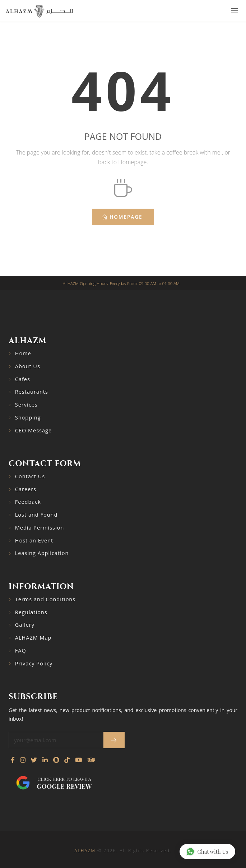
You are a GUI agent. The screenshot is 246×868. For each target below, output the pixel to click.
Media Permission (40, 528)
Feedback (28, 502)
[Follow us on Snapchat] (56, 760)
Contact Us (30, 476)
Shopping (28, 418)
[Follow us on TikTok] (67, 760)
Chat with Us (207, 851)
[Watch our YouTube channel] (78, 760)
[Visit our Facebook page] (13, 760)
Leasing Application (42, 553)
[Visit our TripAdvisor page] (91, 760)
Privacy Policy (34, 663)
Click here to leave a (64, 783)
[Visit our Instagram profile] (23, 760)
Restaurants (32, 392)
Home (23, 353)
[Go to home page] (39, 11)
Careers (26, 489)
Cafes (23, 379)
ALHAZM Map (33, 638)
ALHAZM (85, 851)
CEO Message (33, 430)
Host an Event (34, 540)
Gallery (25, 625)
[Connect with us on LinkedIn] (45, 760)
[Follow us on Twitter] (34, 760)
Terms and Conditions (45, 599)
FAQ (21, 651)
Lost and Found (36, 515)
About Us (28, 366)
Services (26, 405)
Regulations (31, 612)
